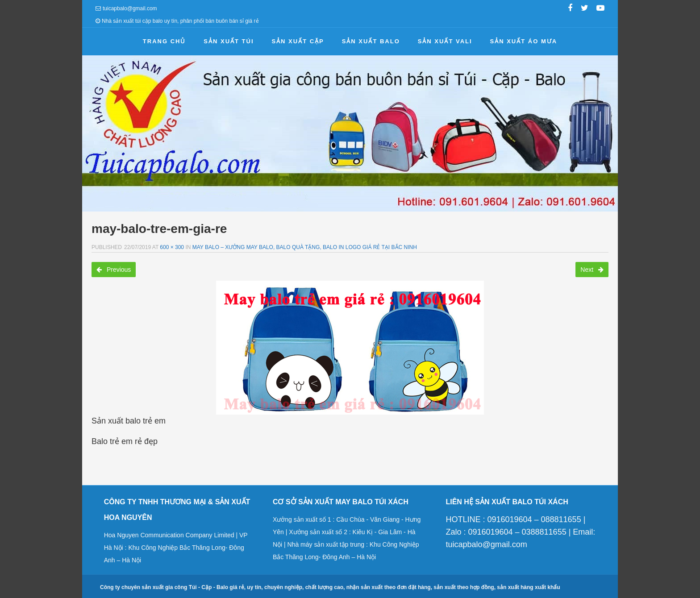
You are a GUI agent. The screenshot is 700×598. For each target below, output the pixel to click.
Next (592, 270)
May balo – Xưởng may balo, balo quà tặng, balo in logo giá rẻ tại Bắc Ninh (305, 247)
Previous (114, 270)
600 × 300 (172, 247)
